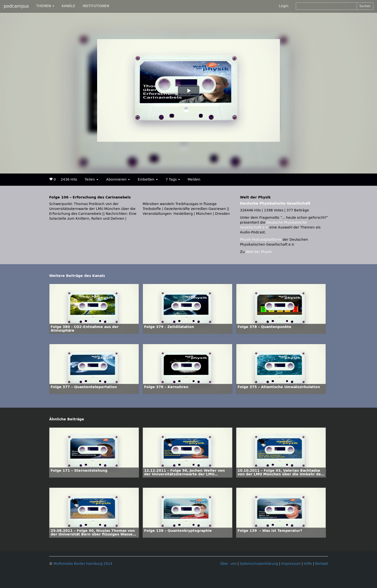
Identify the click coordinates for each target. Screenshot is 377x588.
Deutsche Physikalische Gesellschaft (275, 203)
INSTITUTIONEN (96, 6)
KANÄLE (69, 6)
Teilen (91, 180)
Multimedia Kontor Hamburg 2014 (83, 564)
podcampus (16, 6)
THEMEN (45, 6)
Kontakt (322, 564)
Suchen (365, 6)
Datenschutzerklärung (259, 564)
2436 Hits (69, 180)
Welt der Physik (259, 252)
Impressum (291, 564)
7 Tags (173, 180)
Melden (194, 180)
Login (284, 6)
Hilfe (308, 564)
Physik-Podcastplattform (261, 240)
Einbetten (148, 180)
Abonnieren (118, 180)
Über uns (228, 564)
